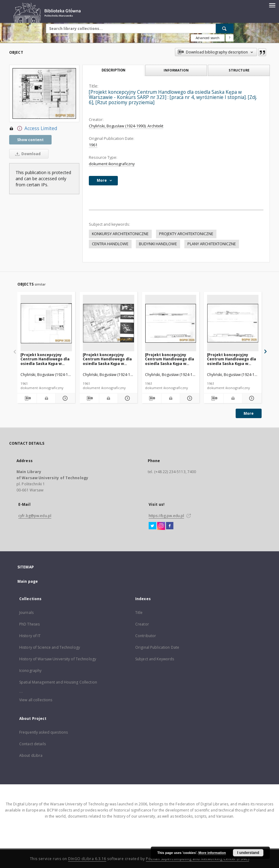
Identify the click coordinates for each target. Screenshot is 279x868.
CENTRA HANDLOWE (110, 244)
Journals (26, 613)
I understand (248, 853)
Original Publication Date (157, 647)
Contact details (33, 744)
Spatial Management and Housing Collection (58, 682)
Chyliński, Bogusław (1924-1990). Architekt (126, 126)
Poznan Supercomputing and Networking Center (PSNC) (197, 859)
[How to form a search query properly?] (230, 38)
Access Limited (33, 129)
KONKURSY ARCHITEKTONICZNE (120, 234)
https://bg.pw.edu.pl (166, 516)
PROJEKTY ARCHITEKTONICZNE (186, 234)
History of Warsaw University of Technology (58, 659)
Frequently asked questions (43, 732)
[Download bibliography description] (27, 398)
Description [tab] (113, 70)
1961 (93, 145)
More (249, 413)
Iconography (30, 671)
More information (212, 853)
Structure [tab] (239, 70)
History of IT (30, 636)
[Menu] (272, 5)
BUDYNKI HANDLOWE (158, 244)
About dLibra (31, 755)
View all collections (36, 700)
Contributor (146, 636)
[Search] (225, 28)
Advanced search (208, 38)
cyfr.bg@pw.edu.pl (35, 516)
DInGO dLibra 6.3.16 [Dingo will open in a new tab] (87, 859)
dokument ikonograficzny (112, 164)
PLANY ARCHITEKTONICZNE (212, 244)
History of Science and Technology (50, 647)
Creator (142, 624)
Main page (28, 581)
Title (139, 613)
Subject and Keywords (155, 659)
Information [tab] (176, 70)
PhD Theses (29, 624)
